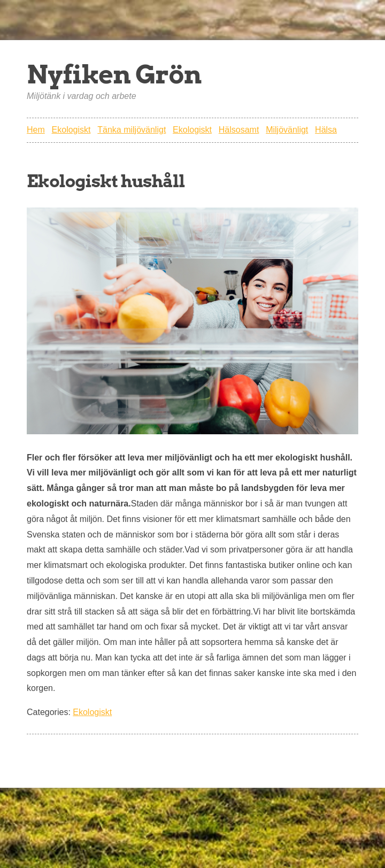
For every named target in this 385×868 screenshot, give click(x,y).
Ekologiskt (71, 130)
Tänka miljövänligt (132, 130)
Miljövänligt (287, 130)
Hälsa (326, 130)
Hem (36, 130)
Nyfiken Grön (114, 74)
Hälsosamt (239, 130)
